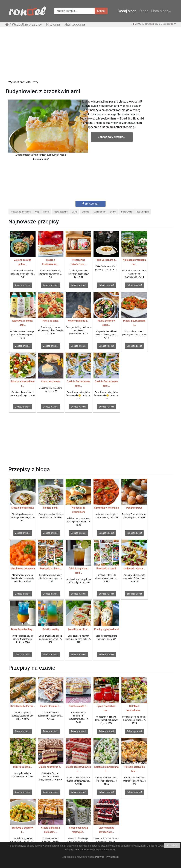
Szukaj (101, 11)
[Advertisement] (90, 55)
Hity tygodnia (75, 24)
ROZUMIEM (172, 846)
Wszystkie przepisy (27, 24)
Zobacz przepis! (23, 285)
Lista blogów (161, 11)
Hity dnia (53, 24)
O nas (144, 11)
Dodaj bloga (127, 11)
